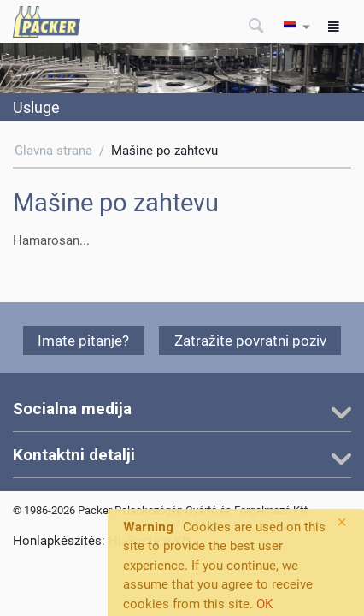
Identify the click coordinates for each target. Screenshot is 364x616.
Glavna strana (53, 151)
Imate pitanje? (83, 341)
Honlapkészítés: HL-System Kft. (103, 541)
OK (264, 604)
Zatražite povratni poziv (250, 341)
